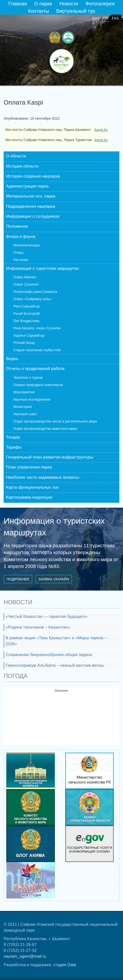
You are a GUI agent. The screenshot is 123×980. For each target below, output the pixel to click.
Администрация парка (27, 186)
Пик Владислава (26, 321)
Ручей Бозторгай (27, 314)
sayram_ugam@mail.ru (25, 956)
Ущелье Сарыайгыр (29, 335)
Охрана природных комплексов (38, 385)
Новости (69, 4)
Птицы (18, 252)
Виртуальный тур (76, 11)
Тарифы (14, 447)
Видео (12, 359)
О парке (43, 4)
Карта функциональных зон (32, 487)
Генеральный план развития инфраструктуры (50, 457)
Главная (18, 4)
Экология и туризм (28, 378)
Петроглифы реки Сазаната (35, 292)
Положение (17, 226)
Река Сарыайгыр (27, 306)
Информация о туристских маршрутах (43, 268)
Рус (106, 18)
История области (22, 166)
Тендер (13, 437)
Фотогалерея (100, 4)
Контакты (38, 11)
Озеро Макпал (25, 277)
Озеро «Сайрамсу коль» (33, 299)
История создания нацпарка (33, 176)
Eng (115, 18)
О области (16, 156)
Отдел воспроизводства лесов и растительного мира (55, 421)
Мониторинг (23, 407)
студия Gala (65, 965)
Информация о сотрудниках (33, 216)
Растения (21, 260)
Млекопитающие (27, 245)
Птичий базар (24, 343)
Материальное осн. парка (31, 196)
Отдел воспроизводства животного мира (45, 429)
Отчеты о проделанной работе (35, 369)
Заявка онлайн (54, 579)
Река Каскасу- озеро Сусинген (37, 328)
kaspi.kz (101, 130)
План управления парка (29, 467)
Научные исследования (32, 399)
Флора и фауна (21, 237)
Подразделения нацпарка (31, 206)
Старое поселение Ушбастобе (37, 350)
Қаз (96, 18)
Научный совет (25, 414)
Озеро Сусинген (26, 284)
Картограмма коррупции (29, 497)
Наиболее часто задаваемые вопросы (43, 477)
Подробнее (18, 579)
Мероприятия (24, 392)
